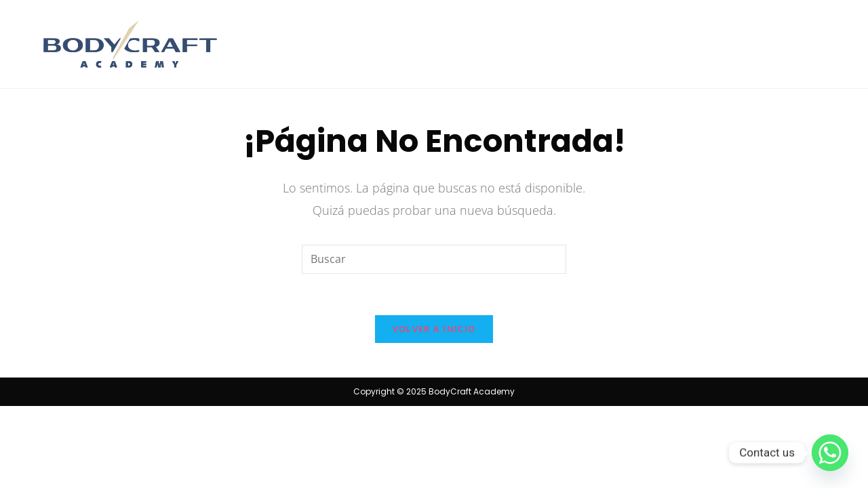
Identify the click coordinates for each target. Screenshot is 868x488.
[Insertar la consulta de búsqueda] (434, 259)
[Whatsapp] (830, 453)
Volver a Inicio (434, 329)
